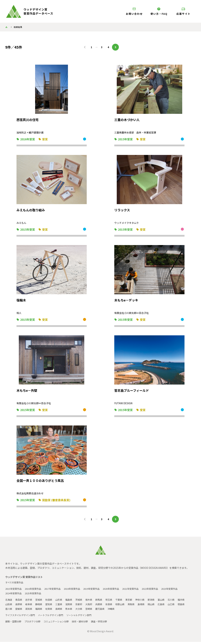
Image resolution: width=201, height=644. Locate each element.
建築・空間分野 (14, 623)
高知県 (51, 611)
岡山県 (169, 606)
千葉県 (125, 602)
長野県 (30, 606)
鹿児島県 (126, 611)
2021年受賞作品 (141, 591)
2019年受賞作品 (98, 591)
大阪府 (104, 606)
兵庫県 (114, 606)
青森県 (19, 602)
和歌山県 (137, 606)
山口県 (9, 611)
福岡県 (62, 611)
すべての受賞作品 (15, 584)
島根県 (159, 606)
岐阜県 (41, 606)
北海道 (9, 602)
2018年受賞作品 (77, 591)
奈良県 (125, 606)
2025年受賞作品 (35, 595)
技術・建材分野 (85, 623)
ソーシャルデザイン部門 (84, 617)
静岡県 (51, 606)
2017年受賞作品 (56, 591)
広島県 (180, 606)
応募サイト (183, 11)
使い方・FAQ (159, 11)
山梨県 (19, 606)
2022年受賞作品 (162, 591)
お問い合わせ (134, 11)
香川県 (30, 611)
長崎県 (83, 611)
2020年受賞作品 (120, 591)
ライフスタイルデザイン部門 (21, 617)
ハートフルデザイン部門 (54, 617)
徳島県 (19, 611)
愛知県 (62, 606)
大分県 (104, 611)
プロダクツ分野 (34, 623)
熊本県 (93, 611)
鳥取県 (148, 606)
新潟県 (159, 602)
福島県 (72, 602)
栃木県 (93, 602)
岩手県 (30, 602)
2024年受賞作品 (14, 595)
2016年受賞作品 (35, 591)
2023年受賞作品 (183, 591)
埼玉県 (114, 602)
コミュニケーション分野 (60, 623)
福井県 (9, 606)
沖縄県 (138, 611)
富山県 (169, 602)
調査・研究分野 (105, 623)
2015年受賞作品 (14, 591)
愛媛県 (41, 611)
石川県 (180, 602)
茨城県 (83, 602)
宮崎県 (114, 611)
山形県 (62, 602)
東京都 (135, 602)
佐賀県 (72, 611)
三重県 (72, 606)
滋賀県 (83, 606)
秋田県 (51, 602)
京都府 (93, 606)
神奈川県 (147, 602)
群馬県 (104, 602)
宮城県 (41, 602)
